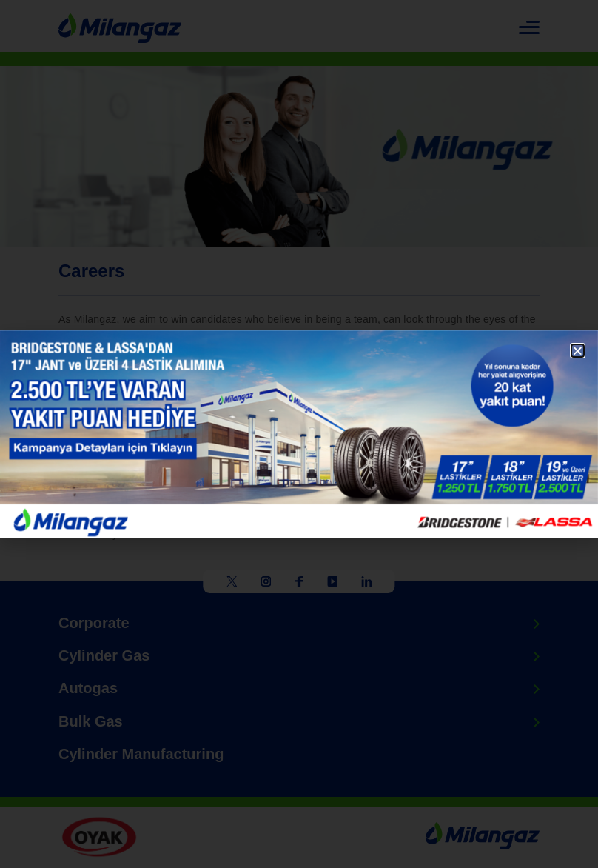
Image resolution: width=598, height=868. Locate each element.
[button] (578, 351)
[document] (299, 434)
